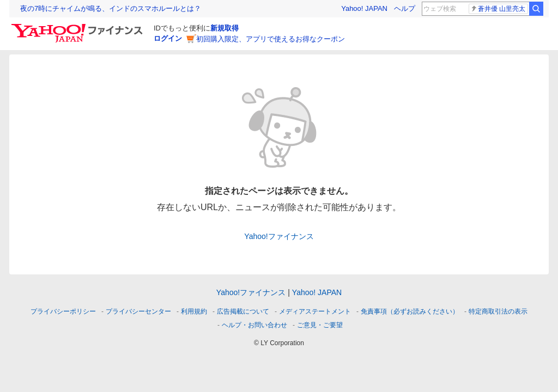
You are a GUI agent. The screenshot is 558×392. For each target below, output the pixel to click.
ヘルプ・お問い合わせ (254, 325)
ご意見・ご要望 (320, 325)
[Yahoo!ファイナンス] (79, 27)
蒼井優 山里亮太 (498, 9)
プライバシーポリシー (63, 311)
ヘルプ (405, 8)
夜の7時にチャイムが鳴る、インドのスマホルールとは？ (111, 8)
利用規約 (194, 311)
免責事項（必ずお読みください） (410, 311)
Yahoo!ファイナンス (279, 236)
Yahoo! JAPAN (364, 8)
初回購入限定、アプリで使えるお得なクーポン (271, 39)
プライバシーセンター (138, 311)
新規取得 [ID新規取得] (225, 28)
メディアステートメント (315, 311)
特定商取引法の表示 (498, 311)
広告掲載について (243, 311)
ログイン (168, 38)
